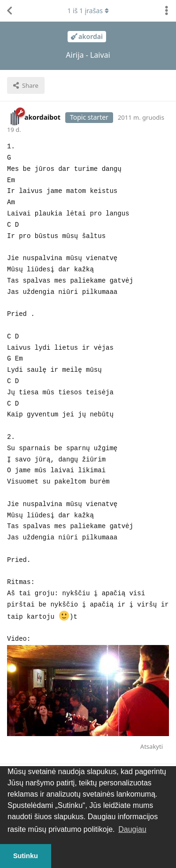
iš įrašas (88, 11)
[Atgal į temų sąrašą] (9, 11)
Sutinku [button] (26, 856)
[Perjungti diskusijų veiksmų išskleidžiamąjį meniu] (167, 11)
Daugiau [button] (132, 829)
